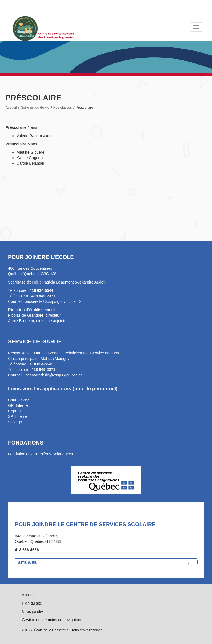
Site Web (28, 563)
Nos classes (63, 108)
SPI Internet (18, 416)
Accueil (11, 108)
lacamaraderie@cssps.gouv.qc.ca (54, 375)
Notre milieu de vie (35, 108)
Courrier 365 (19, 400)
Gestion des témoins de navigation (51, 620)
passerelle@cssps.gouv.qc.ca (50, 301)
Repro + (15, 411)
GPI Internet (18, 405)
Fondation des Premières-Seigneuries (40, 454)
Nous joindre (33, 611)
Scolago (15, 422)
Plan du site (32, 603)
